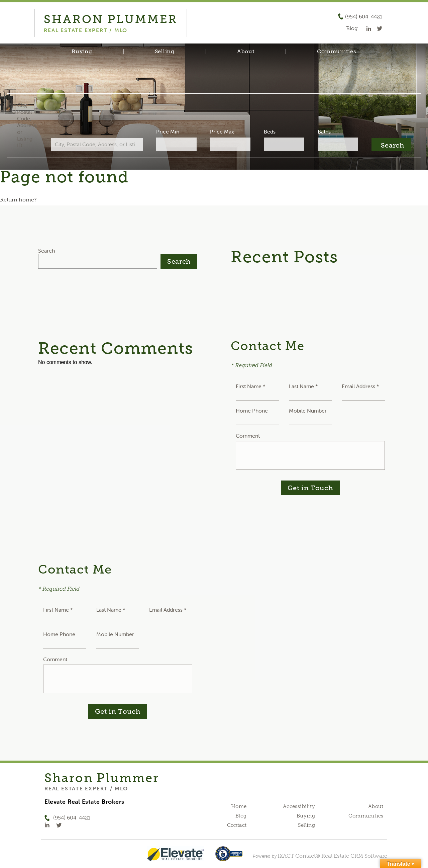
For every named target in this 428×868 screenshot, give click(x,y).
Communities (337, 52)
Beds (264, 132)
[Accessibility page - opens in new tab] (229, 857)
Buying (82, 52)
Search (46, 251)
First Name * (251, 386)
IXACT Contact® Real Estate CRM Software (332, 856)
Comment (248, 436)
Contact (237, 825)
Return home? (18, 200)
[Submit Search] (377, 145)
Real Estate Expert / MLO (86, 788)
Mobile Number (308, 411)
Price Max (221, 132)
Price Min (172, 132)
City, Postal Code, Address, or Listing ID (41, 125)
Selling (165, 52)
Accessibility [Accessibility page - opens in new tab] (299, 806)
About (246, 52)
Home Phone (252, 411)
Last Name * (303, 386)
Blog (241, 816)
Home (239, 806)
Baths (314, 132)
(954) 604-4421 (364, 17)
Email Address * (360, 386)
